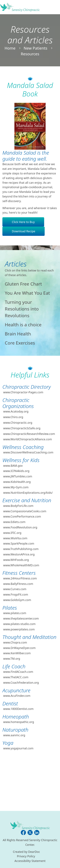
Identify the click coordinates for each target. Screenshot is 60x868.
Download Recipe (24, 231)
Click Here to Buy (23, 222)
